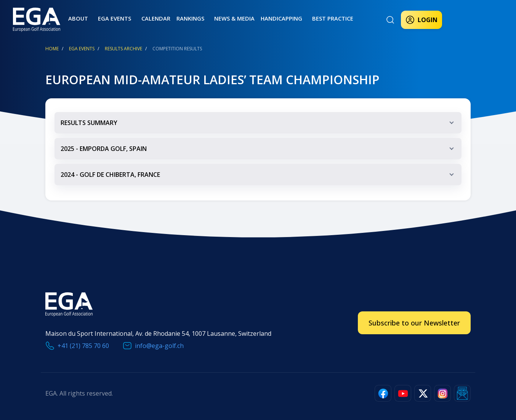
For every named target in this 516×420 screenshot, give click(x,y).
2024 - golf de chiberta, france (259, 178)
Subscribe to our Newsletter (414, 323)
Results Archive (123, 49)
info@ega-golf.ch (159, 346)
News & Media (216, 18)
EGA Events (82, 49)
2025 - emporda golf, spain (259, 152)
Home (52, 49)
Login (421, 20)
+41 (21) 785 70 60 (83, 346)
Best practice (308, 18)
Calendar (144, 18)
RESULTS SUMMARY (259, 126)
